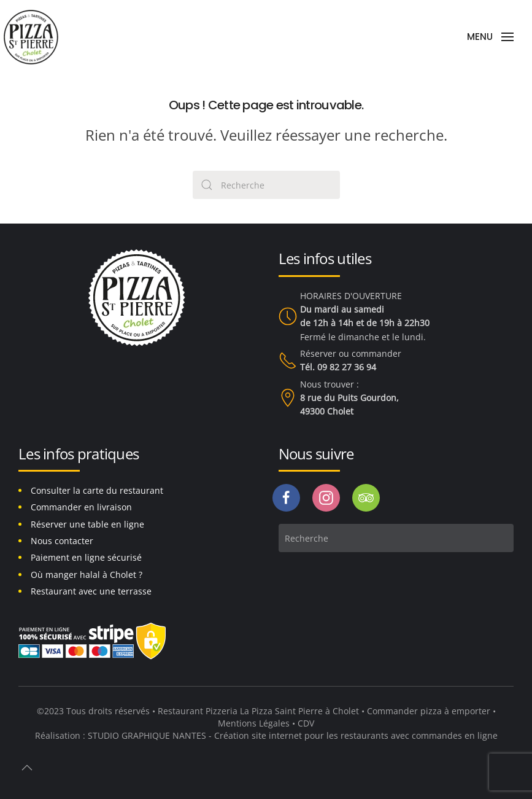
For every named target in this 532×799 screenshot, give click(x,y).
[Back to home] (31, 37)
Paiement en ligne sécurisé (86, 557)
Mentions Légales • (258, 723)
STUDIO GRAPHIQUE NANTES (147, 735)
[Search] (266, 185)
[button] (490, 37)
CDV (306, 723)
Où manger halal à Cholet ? (87, 575)
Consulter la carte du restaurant (97, 490)
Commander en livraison (81, 507)
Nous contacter (62, 541)
